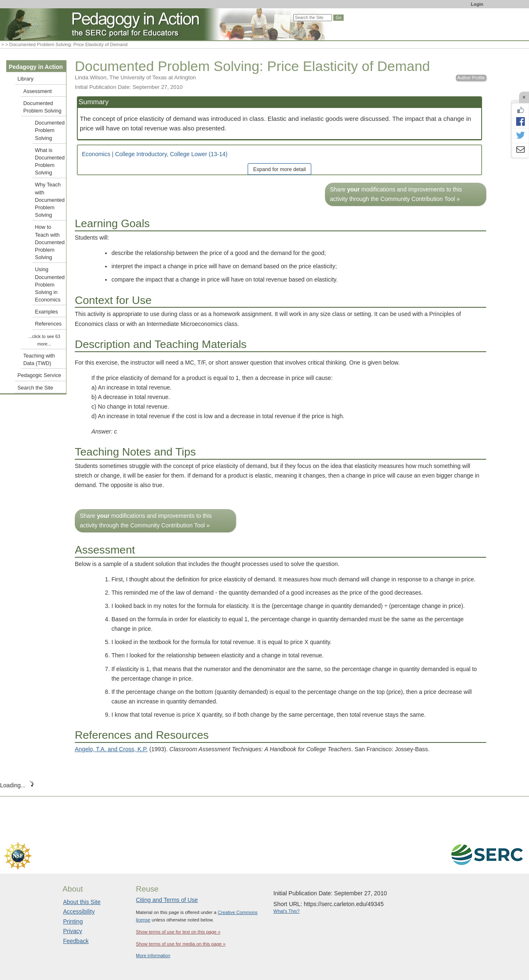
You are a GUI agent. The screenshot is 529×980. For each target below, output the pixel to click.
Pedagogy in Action (36, 67)
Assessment (38, 91)
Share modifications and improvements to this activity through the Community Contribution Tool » (396, 194)
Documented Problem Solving (42, 107)
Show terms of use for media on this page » (181, 944)
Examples (46, 312)
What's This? (287, 911)
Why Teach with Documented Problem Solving (50, 200)
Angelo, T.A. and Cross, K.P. (111, 749)
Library (26, 79)
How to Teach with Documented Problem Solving (50, 242)
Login (477, 4)
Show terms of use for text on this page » (178, 932)
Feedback (76, 941)
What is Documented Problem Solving (50, 162)
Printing (73, 921)
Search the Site (35, 388)
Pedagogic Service (39, 375)
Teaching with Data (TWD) (39, 360)
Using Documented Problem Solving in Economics (50, 285)
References (48, 324)
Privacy (73, 931)
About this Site (82, 902)
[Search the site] (313, 18)
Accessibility (79, 911)
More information (153, 955)
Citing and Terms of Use (167, 900)
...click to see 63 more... (44, 340)
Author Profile (471, 78)
